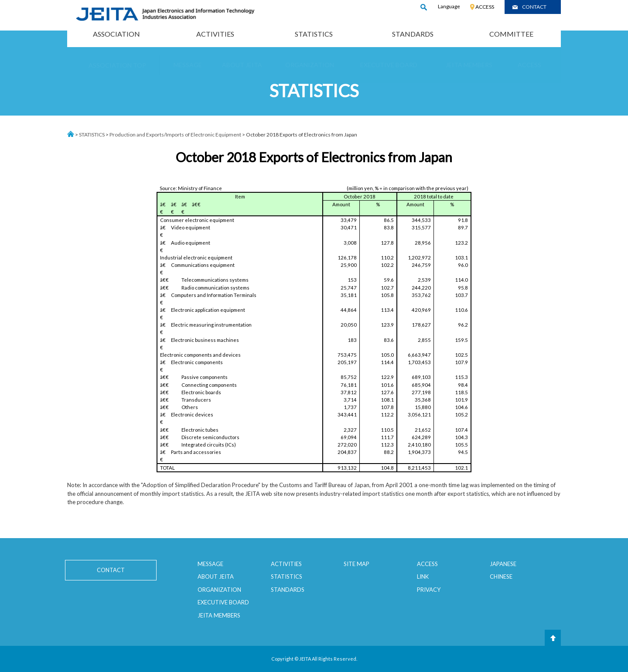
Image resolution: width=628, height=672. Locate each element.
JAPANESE (503, 564)
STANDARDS (413, 34)
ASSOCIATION (116, 34)
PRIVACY (429, 590)
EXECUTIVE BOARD (223, 602)
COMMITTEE (511, 34)
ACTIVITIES (215, 34)
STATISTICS (314, 34)
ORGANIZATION (219, 590)
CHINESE (501, 576)
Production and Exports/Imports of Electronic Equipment (175, 135)
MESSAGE (210, 564)
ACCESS (485, 7)
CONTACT (534, 7)
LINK (423, 576)
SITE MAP (357, 564)
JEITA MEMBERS (219, 615)
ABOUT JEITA (216, 576)
